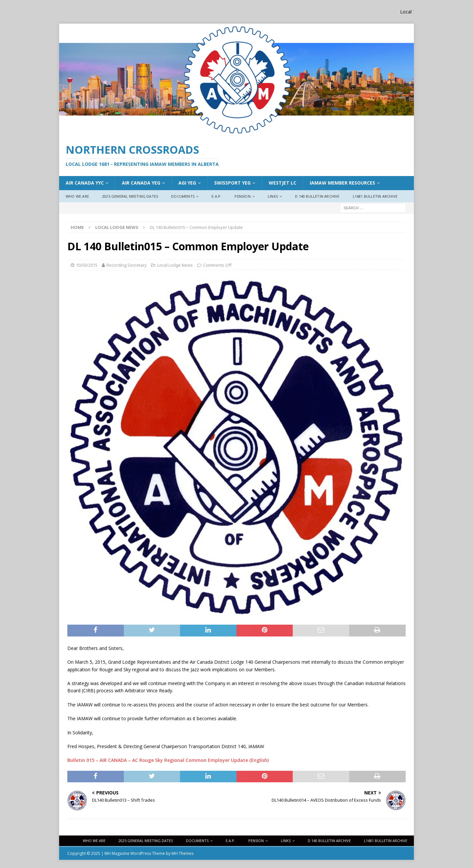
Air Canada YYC (85, 183)
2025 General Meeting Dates (130, 196)
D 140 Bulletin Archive (317, 196)
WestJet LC (282, 183)
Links (273, 196)
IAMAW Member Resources (342, 183)
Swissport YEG (232, 183)
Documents (183, 196)
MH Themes (182, 853)
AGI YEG (187, 183)
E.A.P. (216, 196)
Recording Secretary (127, 265)
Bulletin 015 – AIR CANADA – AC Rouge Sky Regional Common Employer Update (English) (168, 760)
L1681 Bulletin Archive (375, 196)
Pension (242, 196)
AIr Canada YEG (141, 183)
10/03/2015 (87, 265)
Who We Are (77, 196)
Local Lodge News (175, 265)
